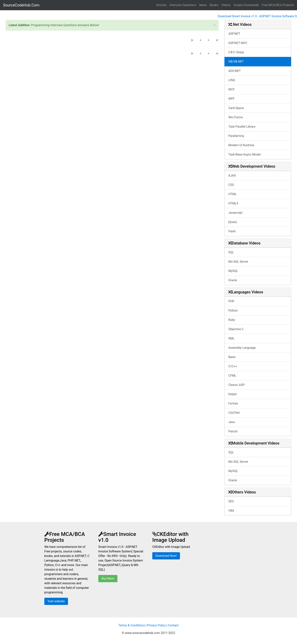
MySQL (233, 271)
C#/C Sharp (236, 52)
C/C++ (233, 366)
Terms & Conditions (132, 625)
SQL (231, 252)
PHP (231, 301)
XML (232, 338)
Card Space (236, 108)
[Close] (215, 25)
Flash (232, 231)
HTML (233, 194)
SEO (231, 501)
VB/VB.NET (236, 62)
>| (217, 40)
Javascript (235, 213)
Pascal (233, 431)
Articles (161, 5)
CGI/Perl (234, 413)
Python (233, 311)
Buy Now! (108, 578)
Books (214, 5)
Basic (232, 357)
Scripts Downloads (246, 5)
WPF (232, 99)
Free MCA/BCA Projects (278, 5)
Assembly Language (242, 348)
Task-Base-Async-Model (245, 154)
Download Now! (166, 556)
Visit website (56, 601)
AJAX (232, 176)
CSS (231, 185)
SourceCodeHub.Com (21, 5)
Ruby (232, 320)
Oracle (233, 280)
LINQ (232, 80)
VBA (231, 511)
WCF (232, 89)
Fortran (233, 403)
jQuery (233, 222)
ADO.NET (235, 71)
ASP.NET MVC (238, 43)
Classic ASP (237, 385)
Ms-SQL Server (238, 262)
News (203, 5)
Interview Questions (183, 5)
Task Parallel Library (242, 127)
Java (232, 422)
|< (192, 40)
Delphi (233, 394)
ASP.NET (234, 34)
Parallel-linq (236, 136)
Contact (173, 625)
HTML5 (233, 203)
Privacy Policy (157, 625)
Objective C (236, 329)
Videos (226, 5)
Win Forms (236, 117)
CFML (232, 376)
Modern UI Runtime (241, 145)
